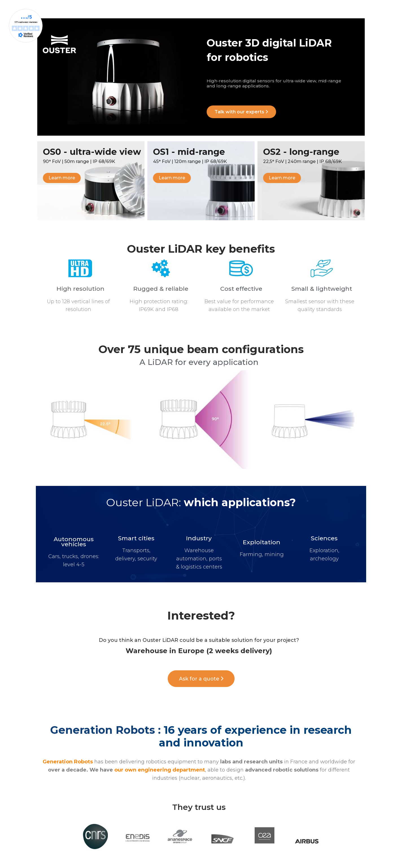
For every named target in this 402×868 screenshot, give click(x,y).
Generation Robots (68, 762)
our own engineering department (160, 770)
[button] (242, 112)
